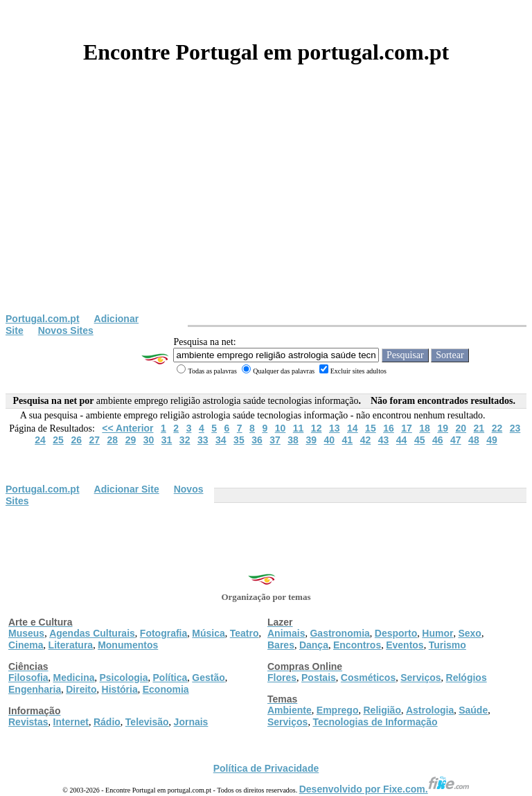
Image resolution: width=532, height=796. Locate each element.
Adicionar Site (127, 489)
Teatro (245, 633)
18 (425, 428)
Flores (282, 678)
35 (239, 440)
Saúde (473, 710)
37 (275, 440)
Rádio (107, 722)
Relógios (467, 678)
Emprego (338, 710)
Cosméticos (368, 678)
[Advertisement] (266, 209)
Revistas (28, 722)
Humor (437, 633)
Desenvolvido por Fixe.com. (384, 789)
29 (131, 440)
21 (479, 428)
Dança (314, 645)
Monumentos (128, 645)
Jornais (191, 722)
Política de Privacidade (266, 768)
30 (149, 440)
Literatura (71, 645)
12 (317, 428)
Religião (382, 710)
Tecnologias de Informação (375, 722)
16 (389, 428)
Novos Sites (66, 330)
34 (221, 440)
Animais (286, 633)
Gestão (208, 678)
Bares (281, 645)
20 (461, 428)
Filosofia (28, 678)
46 (438, 440)
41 (348, 440)
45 (420, 440)
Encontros (357, 645)
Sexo (469, 633)
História (120, 689)
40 (329, 440)
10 (281, 428)
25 (58, 440)
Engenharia (35, 689)
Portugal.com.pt (43, 319)
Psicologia (123, 678)
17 (407, 428)
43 (384, 440)
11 (299, 428)
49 (492, 440)
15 (371, 428)
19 (443, 428)
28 (113, 440)
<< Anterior (127, 428)
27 (94, 440)
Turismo (447, 645)
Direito (81, 689)
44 (402, 440)
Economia (166, 689)
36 (257, 440)
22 (497, 428)
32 (185, 440)
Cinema (26, 645)
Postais (319, 678)
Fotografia (163, 633)
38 (293, 440)
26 (76, 440)
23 (515, 428)
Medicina (74, 678)
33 (203, 440)
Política (170, 678)
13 (335, 428)
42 (366, 440)
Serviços (420, 678)
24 (40, 440)
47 (456, 440)
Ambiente (290, 710)
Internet (71, 722)
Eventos (405, 645)
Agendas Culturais (92, 633)
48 (474, 440)
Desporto (396, 633)
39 (311, 440)
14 (353, 428)
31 (167, 440)
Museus (26, 633)
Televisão (147, 722)
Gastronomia (339, 633)
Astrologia (430, 710)
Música (208, 633)
